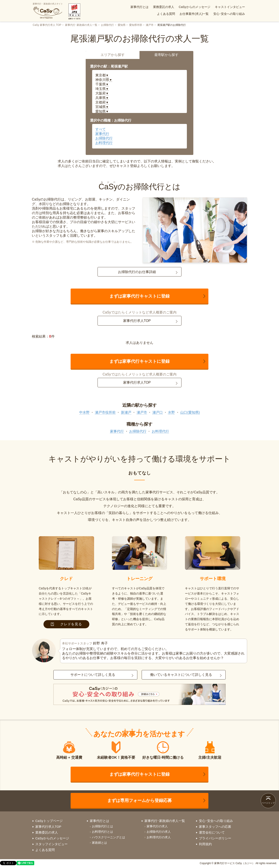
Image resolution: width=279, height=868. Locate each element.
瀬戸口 (158, 412)
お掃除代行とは (102, 826)
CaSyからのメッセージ (194, 7)
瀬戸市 (150, 25)
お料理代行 (104, 143)
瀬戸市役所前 (105, 412)
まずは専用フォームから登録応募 (139, 800)
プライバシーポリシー (215, 838)
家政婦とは (99, 843)
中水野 (84, 412)
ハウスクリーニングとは (108, 837)
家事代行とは (139, 7)
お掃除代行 (107, 25)
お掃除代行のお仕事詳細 (137, 272)
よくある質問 (166, 14)
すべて (101, 129)
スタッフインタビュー (51, 844)
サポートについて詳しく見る (93, 675)
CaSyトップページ (49, 821)
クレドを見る (66, 624)
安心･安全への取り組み (229, 14)
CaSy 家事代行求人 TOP (47, 25)
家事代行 (102, 134)
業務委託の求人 (164, 7)
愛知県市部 (136, 25)
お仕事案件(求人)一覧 (194, 14)
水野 (171, 412)
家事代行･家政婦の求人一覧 (81, 25)
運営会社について (212, 832)
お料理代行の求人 (159, 837)
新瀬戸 (126, 412)
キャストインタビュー (230, 7)
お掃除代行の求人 (159, 832)
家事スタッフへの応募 (215, 827)
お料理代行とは (102, 832)
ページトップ (268, 803)
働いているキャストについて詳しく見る (181, 675)
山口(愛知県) (190, 412)
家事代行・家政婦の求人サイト (48, 11)
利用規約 (205, 844)
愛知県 (122, 25)
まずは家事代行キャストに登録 (139, 296)
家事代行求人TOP (137, 321)
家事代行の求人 (157, 826)
